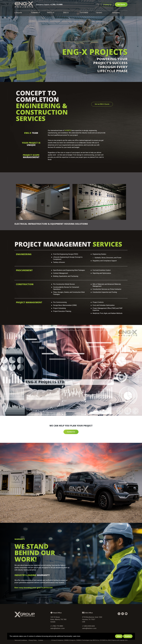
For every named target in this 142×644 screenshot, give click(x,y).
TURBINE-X (35, 13)
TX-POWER (84, 13)
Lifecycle (18, 13)
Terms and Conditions (20, 640)
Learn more (76, 636)
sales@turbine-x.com (57, 628)
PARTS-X (51, 13)
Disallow (128, 636)
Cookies (39, 640)
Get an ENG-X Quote (102, 104)
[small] (119, 614)
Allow (119, 636)
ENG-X (66, 13)
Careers (99, 13)
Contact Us (107, 5)
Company (116, 13)
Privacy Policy (32, 640)
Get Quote (121, 5)
